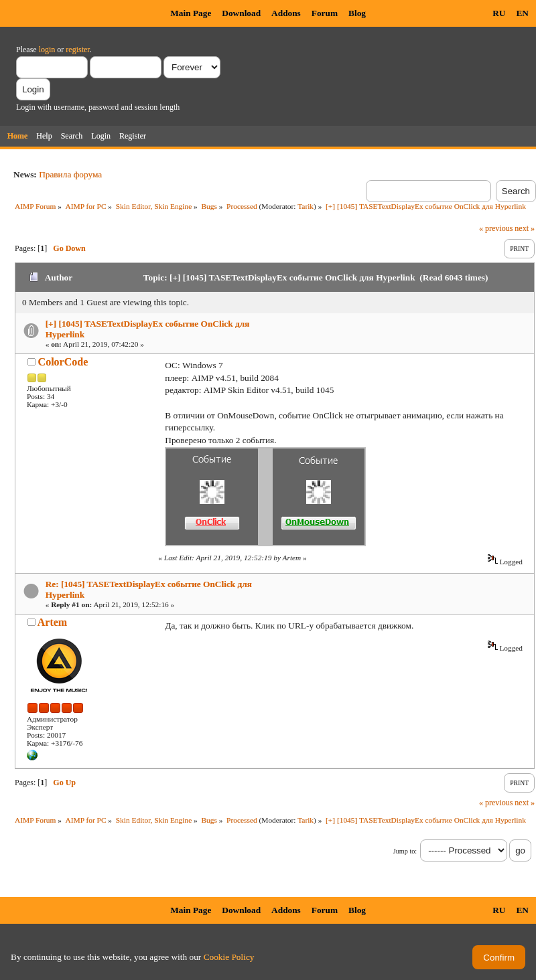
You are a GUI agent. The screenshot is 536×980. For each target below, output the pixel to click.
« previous (496, 228)
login (47, 50)
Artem (52, 622)
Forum (325, 13)
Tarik (306, 206)
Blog (357, 13)
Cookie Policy (229, 957)
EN (522, 13)
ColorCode (63, 362)
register (77, 50)
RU (499, 13)
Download (241, 13)
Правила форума (70, 174)
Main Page (191, 13)
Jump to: (405, 851)
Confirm (499, 958)
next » (525, 228)
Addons (286, 13)
